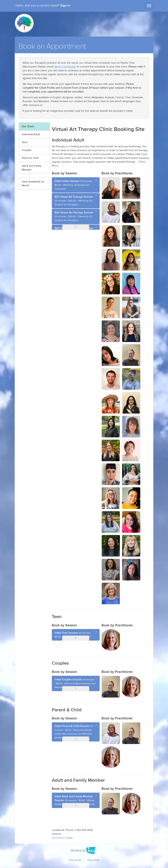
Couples (27, 150)
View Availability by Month (33, 184)
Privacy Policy (93, 860)
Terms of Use (75, 860)
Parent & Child (30, 158)
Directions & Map (62, 838)
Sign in (65, 6)
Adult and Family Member (32, 168)
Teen (25, 142)
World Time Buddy (65, 67)
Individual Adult (31, 134)
